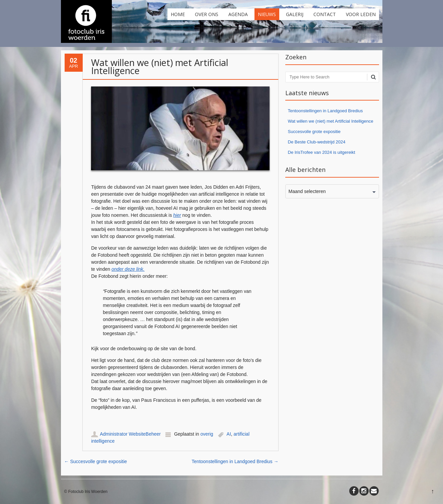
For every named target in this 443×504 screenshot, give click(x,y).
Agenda (238, 14)
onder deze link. (128, 269)
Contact (325, 14)
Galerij (295, 14)
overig (207, 434)
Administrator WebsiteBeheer (130, 434)
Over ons (207, 14)
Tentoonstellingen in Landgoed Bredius (235, 461)
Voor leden (361, 14)
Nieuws (267, 14)
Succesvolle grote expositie (96, 461)
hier (177, 215)
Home (178, 14)
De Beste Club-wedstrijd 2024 (317, 142)
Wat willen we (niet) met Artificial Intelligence (331, 121)
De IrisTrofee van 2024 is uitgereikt (322, 152)
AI (229, 434)
